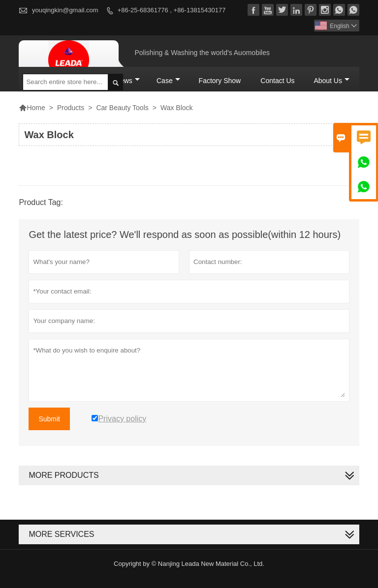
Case (168, 81)
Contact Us (277, 81)
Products (71, 108)
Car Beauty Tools (122, 108)
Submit (49, 419)
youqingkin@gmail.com (65, 10)
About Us (331, 81)
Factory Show (220, 81)
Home (32, 108)
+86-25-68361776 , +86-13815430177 (172, 10)
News (127, 81)
